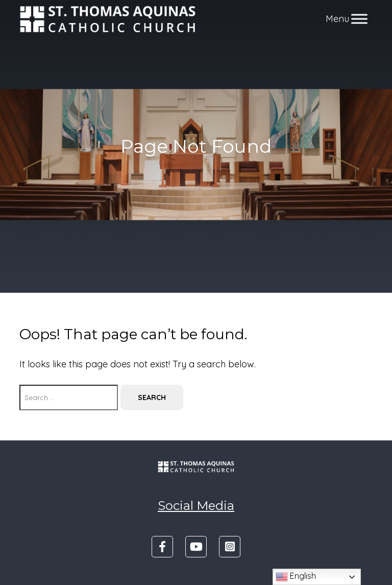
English (296, 577)
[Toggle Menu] (359, 19)
